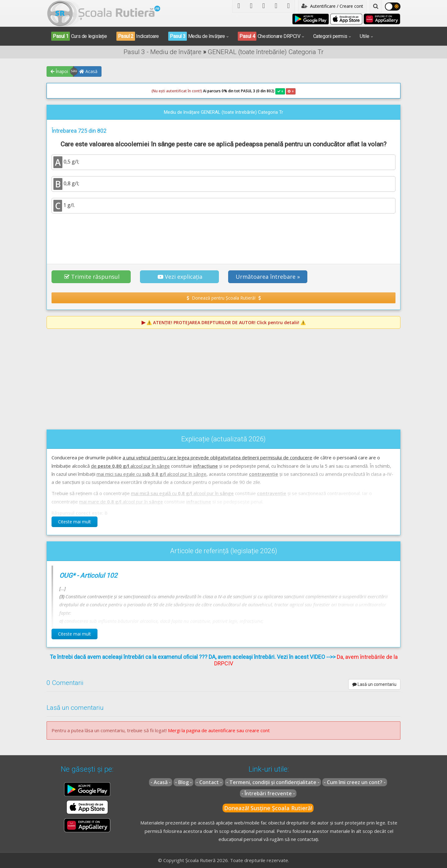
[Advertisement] (223, 235)
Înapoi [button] (59, 71)
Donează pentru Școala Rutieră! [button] (224, 298)
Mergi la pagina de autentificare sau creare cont (219, 730)
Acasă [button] (88, 71)
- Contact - (209, 782)
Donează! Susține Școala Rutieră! (268, 808)
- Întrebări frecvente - (268, 793)
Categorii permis (330, 36)
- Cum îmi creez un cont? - (355, 782)
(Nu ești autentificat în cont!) (177, 91)
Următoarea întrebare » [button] (268, 277)
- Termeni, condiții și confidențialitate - (273, 782)
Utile (364, 36)
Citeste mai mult (74, 522)
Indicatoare (138, 36)
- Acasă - (161, 782)
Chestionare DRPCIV (269, 36)
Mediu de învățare (197, 36)
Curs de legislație (79, 36)
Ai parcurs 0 (188, 91)
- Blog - (183, 782)
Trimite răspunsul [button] (92, 277)
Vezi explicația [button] (180, 277)
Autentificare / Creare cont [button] (332, 6)
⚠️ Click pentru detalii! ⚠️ (226, 322)
